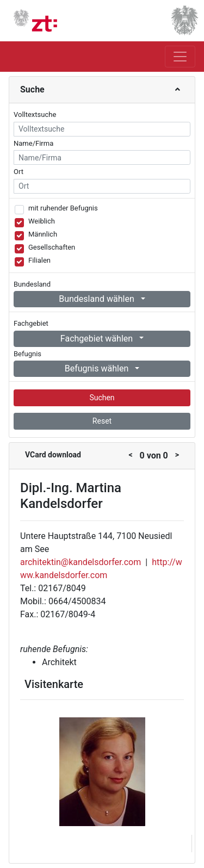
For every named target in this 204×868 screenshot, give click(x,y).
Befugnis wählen (98, 368)
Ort (18, 172)
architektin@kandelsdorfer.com (81, 562)
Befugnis (27, 354)
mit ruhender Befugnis (63, 208)
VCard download (53, 455)
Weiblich (42, 221)
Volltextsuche (35, 114)
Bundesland (32, 284)
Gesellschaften (52, 247)
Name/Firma (33, 143)
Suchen (102, 398)
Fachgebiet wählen (98, 339)
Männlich (43, 234)
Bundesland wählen (98, 299)
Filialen (39, 260)
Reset (102, 421)
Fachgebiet (31, 323)
